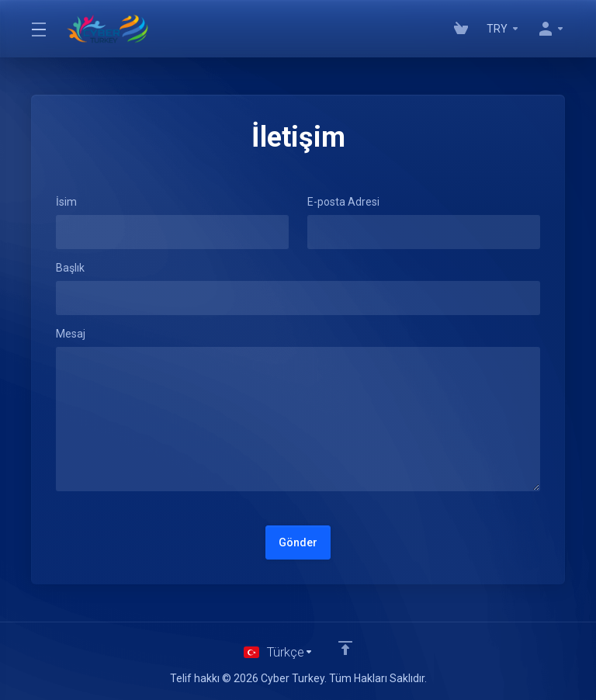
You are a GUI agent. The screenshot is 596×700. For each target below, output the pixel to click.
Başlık (70, 268)
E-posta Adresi (343, 202)
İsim (66, 202)
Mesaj (71, 334)
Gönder (298, 542)
